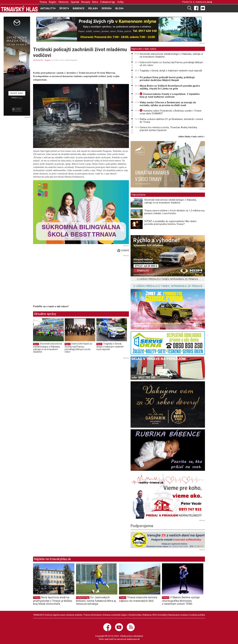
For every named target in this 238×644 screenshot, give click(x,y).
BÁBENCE (79, 8)
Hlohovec (64, 2)
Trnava (43, 2)
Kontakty (163, 615)
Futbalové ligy (108, 2)
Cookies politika (197, 615)
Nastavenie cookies (178, 615)
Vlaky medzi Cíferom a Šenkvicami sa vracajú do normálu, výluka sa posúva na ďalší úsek (168, 104)
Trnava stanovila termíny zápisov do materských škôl (138, 599)
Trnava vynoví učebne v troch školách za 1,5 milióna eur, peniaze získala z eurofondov (175, 212)
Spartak (75, 2)
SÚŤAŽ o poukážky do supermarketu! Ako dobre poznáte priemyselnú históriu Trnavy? (170, 223)
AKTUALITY (38, 60)
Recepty (86, 2)
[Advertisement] (61, 281)
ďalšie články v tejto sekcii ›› (192, 137)
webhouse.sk (133, 639)
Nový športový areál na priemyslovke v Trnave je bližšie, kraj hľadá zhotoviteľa (53, 601)
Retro (95, 2)
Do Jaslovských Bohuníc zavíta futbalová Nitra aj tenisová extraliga (96, 601)
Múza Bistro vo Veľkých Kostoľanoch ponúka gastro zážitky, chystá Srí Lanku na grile (170, 87)
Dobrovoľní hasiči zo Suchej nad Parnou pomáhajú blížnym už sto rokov (78, 348)
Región (53, 2)
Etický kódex (135, 615)
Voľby (120, 2)
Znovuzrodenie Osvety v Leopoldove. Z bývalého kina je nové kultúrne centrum (170, 95)
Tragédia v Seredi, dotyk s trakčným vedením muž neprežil (110, 346)
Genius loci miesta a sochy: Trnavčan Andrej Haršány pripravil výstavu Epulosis (168, 129)
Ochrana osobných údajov (115, 615)
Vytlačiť (123, 250)
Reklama (147, 615)
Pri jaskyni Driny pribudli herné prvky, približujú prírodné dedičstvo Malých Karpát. (167, 79)
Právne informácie (92, 615)
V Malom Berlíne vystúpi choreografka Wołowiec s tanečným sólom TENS (181, 601)
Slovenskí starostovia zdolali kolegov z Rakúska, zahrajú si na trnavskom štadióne (48, 348)
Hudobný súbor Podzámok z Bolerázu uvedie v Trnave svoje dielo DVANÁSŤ (171, 112)
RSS (155, 615)
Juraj (209, 2)
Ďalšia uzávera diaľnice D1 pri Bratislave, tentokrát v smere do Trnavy (171, 121)
